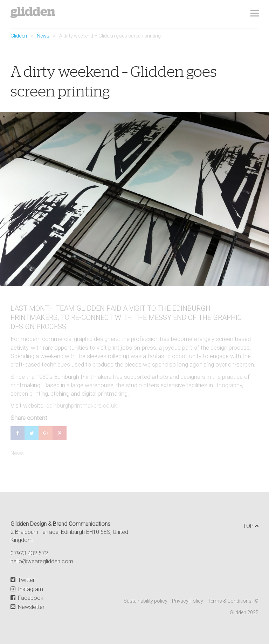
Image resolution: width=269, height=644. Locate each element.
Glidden (33, 12)
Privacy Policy (188, 601)
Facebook (27, 598)
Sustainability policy (146, 601)
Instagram (27, 589)
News (43, 36)
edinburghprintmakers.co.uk (82, 405)
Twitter (23, 580)
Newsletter (27, 607)
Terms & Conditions (230, 601)
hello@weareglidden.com (42, 561)
